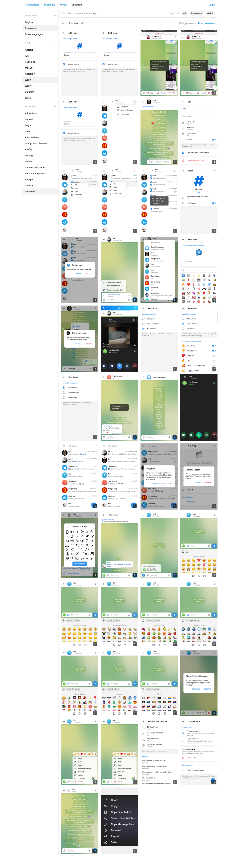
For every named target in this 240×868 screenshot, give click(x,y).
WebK (63, 5)
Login (212, 5)
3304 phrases (186, 23)
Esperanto (50, 5)
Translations (32, 5)
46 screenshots (206, 23)
